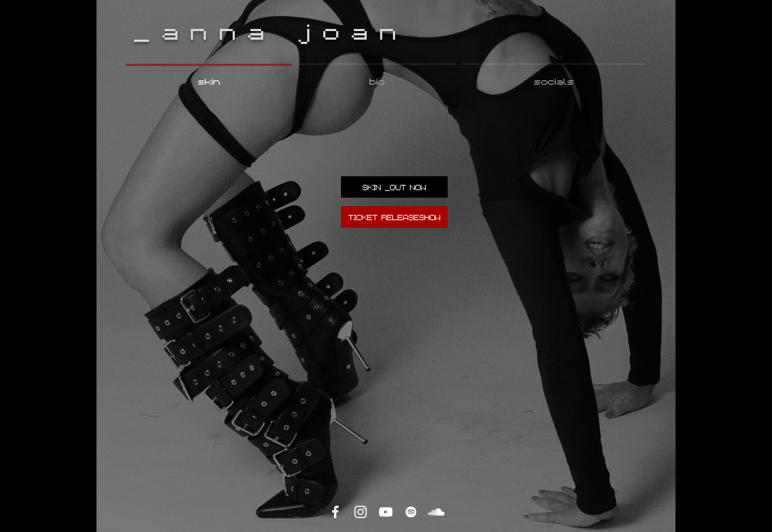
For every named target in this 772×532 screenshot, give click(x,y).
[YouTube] (386, 512)
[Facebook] (335, 512)
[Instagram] (361, 512)
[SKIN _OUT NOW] (394, 187)
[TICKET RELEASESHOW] (394, 217)
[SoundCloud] (436, 512)
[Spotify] (411, 512)
